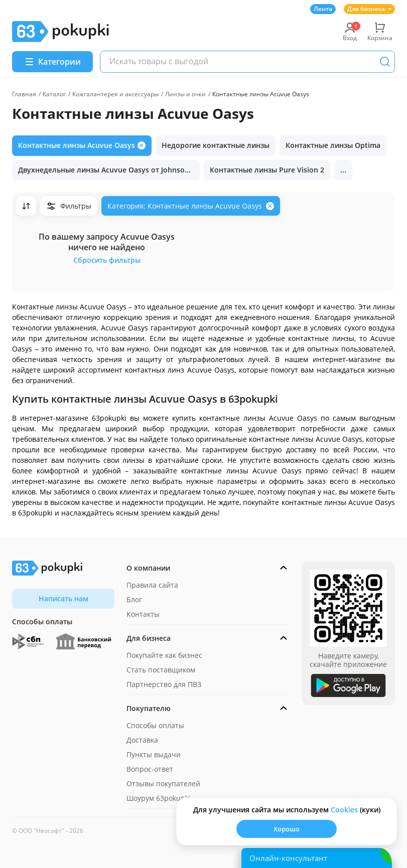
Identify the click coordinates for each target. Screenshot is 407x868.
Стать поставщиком (161, 670)
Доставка (142, 740)
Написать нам (63, 598)
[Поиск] (385, 62)
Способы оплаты (155, 725)
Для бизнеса (369, 9)
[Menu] (52, 62)
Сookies (344, 810)
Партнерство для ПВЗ (164, 684)
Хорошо (287, 829)
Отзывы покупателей (163, 784)
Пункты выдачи (154, 754)
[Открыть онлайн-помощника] (317, 858)
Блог (134, 599)
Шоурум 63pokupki (159, 798)
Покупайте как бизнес (164, 655)
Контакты (143, 614)
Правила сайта (152, 585)
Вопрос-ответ (150, 769)
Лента (323, 9)
